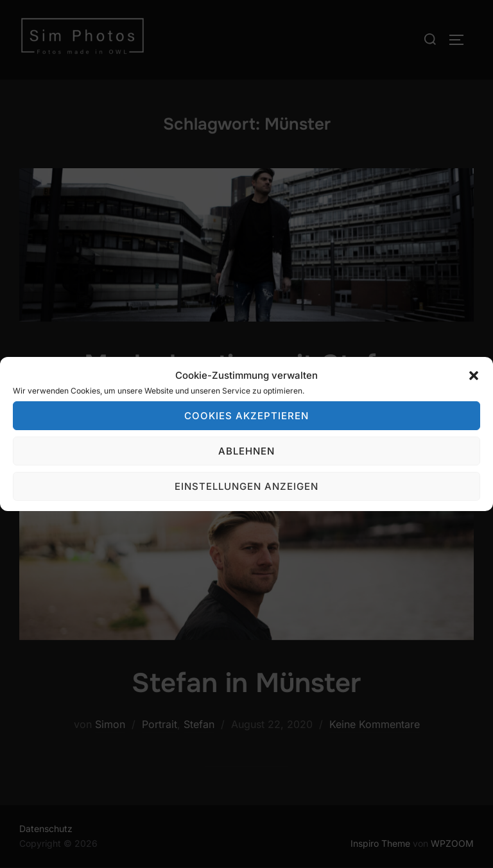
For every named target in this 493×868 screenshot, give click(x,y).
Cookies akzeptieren (246, 416)
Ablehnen (246, 451)
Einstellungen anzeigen (246, 486)
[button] (474, 376)
